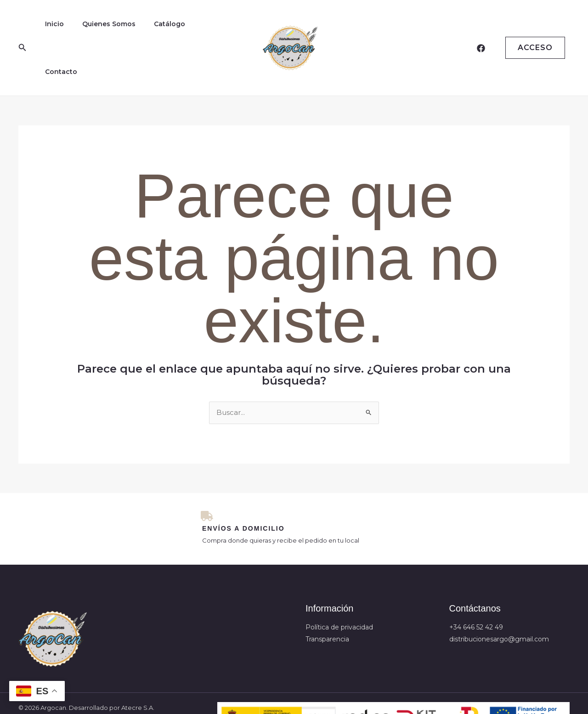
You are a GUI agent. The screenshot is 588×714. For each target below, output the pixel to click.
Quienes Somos (101, 30)
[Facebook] (481, 30)
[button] (23, 30)
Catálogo (156, 30)
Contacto (200, 30)
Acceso (535, 30)
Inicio (52, 30)
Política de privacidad (339, 593)
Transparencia (327, 605)
